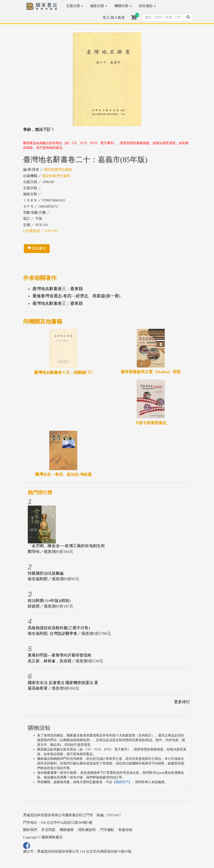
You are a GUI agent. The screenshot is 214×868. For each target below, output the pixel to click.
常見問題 (48, 830)
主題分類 (75, 6)
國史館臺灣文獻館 (58, 170)
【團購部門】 (122, 782)
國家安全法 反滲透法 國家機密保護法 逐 (63, 683)
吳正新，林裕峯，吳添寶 (50, 661)
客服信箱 (125, 830)
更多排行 (182, 702)
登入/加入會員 (114, 17)
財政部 (34, 606)
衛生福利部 (38, 579)
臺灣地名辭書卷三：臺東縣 (58, 289)
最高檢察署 (38, 688)
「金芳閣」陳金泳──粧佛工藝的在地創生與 (66, 546)
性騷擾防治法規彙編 (46, 573)
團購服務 (67, 830)
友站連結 (147, 6)
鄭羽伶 (34, 552)
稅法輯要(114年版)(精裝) (49, 601)
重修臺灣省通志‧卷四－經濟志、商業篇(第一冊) (76, 296)
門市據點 (107, 830)
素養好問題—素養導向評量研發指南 (60, 655)
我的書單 (37, 248)
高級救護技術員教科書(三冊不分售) (59, 628)
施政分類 (99, 6)
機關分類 (123, 6)
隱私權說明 (87, 830)
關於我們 (30, 830)
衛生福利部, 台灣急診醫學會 (53, 634)
